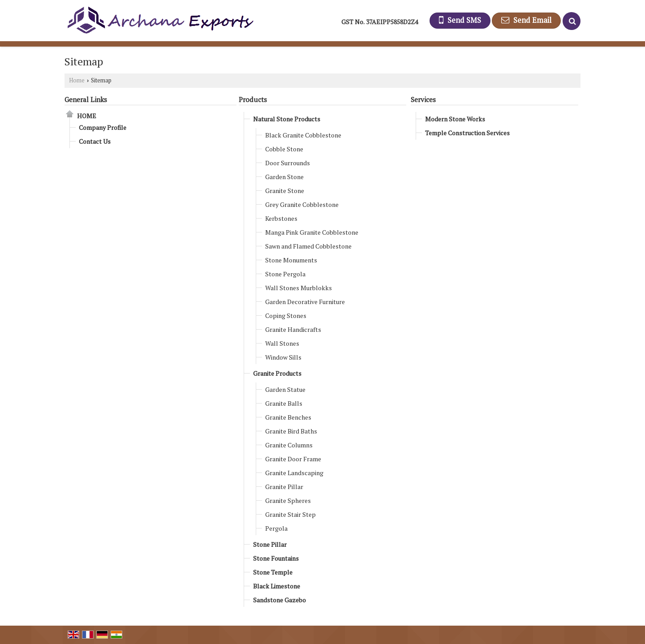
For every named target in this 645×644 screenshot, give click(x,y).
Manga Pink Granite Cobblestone (312, 232)
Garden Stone (284, 177)
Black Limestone (277, 586)
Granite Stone (285, 191)
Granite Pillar (284, 487)
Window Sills (283, 357)
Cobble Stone (284, 149)
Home (77, 80)
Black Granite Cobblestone (303, 135)
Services (423, 99)
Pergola (276, 528)
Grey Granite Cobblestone (302, 204)
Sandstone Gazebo (279, 600)
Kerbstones (281, 218)
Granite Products (277, 373)
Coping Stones (286, 316)
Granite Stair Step (290, 514)
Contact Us (95, 141)
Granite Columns (289, 445)
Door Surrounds (288, 163)
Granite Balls (284, 403)
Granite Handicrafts (293, 329)
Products (253, 99)
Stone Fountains (276, 558)
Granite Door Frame (293, 459)
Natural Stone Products (287, 119)
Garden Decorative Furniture (305, 302)
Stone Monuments (291, 260)
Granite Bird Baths (291, 431)
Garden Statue (285, 389)
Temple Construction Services (467, 133)
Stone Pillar (270, 544)
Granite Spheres (288, 500)
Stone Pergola (285, 274)
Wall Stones (282, 343)
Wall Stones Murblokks (299, 288)
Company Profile (103, 127)
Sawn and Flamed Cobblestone (308, 246)
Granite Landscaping (294, 473)
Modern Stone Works (455, 119)
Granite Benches (288, 417)
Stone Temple (273, 572)
